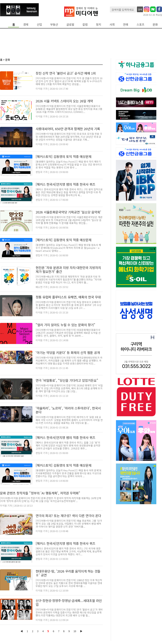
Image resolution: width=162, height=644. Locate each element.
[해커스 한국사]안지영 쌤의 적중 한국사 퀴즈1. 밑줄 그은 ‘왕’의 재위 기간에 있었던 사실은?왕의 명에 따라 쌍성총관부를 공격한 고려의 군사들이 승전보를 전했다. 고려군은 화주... (68, 445)
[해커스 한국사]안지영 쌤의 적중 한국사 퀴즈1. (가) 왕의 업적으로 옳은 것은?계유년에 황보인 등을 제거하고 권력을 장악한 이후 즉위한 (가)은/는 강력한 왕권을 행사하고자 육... (69, 192)
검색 (140, 9)
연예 (126, 24)
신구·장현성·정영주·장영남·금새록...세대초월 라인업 (69, 603)
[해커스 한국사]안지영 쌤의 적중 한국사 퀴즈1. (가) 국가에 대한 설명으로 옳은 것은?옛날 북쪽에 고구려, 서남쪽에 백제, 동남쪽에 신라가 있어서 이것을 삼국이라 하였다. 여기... (69, 551)
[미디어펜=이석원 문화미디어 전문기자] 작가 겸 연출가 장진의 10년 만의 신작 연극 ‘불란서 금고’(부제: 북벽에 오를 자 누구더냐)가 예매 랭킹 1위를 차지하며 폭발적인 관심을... (69, 81)
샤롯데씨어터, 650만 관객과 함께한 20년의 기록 (68, 129)
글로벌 (70, 24)
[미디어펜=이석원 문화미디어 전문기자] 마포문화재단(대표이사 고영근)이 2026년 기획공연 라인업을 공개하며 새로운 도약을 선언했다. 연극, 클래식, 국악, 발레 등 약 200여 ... (68, 333)
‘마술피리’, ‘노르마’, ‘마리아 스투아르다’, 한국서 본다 (68, 410)
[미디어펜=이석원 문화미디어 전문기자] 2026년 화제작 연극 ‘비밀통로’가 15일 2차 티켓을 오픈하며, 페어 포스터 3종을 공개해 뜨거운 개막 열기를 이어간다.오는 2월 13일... (69, 388)
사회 (112, 24)
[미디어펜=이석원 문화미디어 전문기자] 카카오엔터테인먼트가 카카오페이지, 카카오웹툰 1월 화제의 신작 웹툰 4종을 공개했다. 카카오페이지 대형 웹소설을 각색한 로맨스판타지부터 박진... (69, 360)
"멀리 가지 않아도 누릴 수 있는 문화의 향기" (65, 325)
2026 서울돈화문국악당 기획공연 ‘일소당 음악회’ (68, 212)
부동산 (54, 24)
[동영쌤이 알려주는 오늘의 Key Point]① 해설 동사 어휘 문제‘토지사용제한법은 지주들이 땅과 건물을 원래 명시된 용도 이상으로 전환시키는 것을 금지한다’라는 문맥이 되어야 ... (69, 473)
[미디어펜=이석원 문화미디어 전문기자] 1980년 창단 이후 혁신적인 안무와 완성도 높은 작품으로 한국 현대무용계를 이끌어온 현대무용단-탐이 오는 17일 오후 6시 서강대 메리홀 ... (69, 583)
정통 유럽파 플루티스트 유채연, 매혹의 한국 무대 (68, 297)
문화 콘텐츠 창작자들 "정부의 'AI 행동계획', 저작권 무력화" (40, 493)
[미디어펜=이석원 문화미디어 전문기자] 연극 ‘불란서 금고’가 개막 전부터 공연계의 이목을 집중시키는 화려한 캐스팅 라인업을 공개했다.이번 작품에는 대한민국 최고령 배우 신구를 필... (69, 612)
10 (75, 631)
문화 (155, 24)
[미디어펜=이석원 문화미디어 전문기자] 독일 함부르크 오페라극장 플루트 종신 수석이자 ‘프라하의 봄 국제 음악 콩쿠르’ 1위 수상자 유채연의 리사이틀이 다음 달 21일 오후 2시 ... (69, 305)
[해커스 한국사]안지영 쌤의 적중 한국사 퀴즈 (65, 184)
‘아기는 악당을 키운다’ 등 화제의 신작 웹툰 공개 (68, 353)
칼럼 (85, 24)
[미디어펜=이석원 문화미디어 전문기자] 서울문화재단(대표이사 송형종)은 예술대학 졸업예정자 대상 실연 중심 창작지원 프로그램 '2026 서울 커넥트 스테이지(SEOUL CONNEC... (69, 109)
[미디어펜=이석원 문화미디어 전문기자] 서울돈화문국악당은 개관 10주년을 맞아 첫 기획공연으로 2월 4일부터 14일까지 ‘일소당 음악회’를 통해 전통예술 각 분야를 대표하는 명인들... (69, 220)
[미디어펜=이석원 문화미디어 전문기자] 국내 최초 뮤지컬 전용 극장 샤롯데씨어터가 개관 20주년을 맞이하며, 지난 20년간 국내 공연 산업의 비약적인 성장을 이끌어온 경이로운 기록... (69, 137)
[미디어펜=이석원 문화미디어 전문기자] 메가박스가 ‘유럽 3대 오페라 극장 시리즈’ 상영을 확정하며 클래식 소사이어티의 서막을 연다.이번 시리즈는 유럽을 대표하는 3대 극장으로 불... (69, 420)
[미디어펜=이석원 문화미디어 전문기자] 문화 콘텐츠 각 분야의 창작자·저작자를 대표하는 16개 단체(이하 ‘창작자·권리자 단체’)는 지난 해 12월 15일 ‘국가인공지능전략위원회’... (51, 500)
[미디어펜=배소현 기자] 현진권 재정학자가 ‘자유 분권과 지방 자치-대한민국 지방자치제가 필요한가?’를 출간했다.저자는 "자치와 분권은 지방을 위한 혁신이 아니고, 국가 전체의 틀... (69, 279)
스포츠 (140, 24)
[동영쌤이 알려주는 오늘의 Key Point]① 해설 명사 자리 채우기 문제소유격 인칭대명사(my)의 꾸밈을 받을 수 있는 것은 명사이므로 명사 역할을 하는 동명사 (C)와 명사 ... (69, 164)
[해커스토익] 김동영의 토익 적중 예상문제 (64, 156)
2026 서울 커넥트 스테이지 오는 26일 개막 (64, 101)
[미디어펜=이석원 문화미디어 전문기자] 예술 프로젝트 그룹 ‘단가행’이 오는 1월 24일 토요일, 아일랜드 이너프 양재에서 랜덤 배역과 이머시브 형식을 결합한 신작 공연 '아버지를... (69, 524)
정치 (98, 24)
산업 (39, 24)
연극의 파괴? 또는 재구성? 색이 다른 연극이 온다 (68, 516)
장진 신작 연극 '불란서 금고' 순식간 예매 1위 (66, 73)
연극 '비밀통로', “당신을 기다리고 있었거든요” (67, 380)
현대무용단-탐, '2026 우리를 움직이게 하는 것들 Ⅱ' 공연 (68, 573)
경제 (26, 24)
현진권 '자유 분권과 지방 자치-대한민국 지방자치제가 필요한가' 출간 (68, 270)
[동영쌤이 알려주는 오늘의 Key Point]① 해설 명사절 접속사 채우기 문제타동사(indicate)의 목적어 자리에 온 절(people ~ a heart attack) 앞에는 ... (68, 248)
